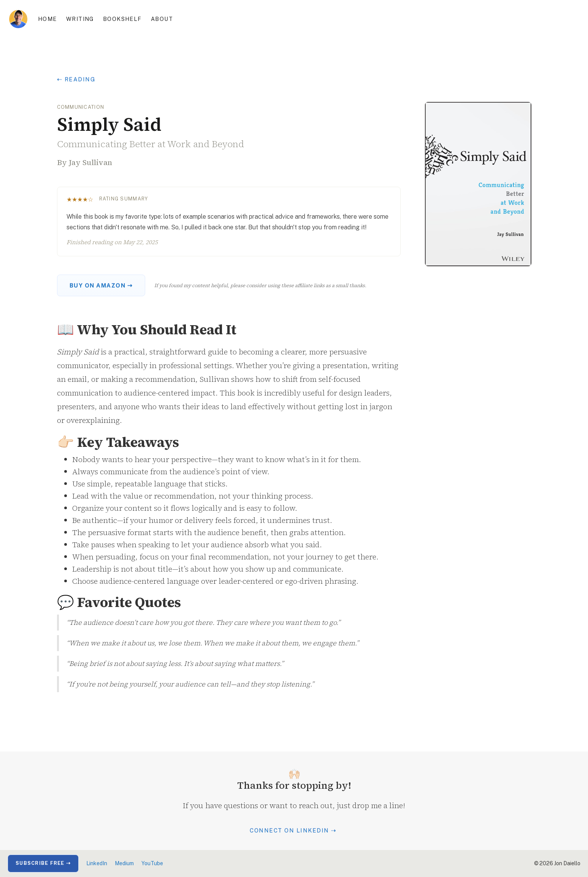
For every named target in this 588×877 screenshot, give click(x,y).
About (162, 19)
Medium (124, 863)
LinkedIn (97, 863)
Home (48, 19)
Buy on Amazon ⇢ (101, 285)
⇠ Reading (76, 79)
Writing (80, 19)
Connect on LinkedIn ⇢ (293, 830)
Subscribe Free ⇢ (43, 863)
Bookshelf (122, 19)
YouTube (152, 863)
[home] (18, 19)
